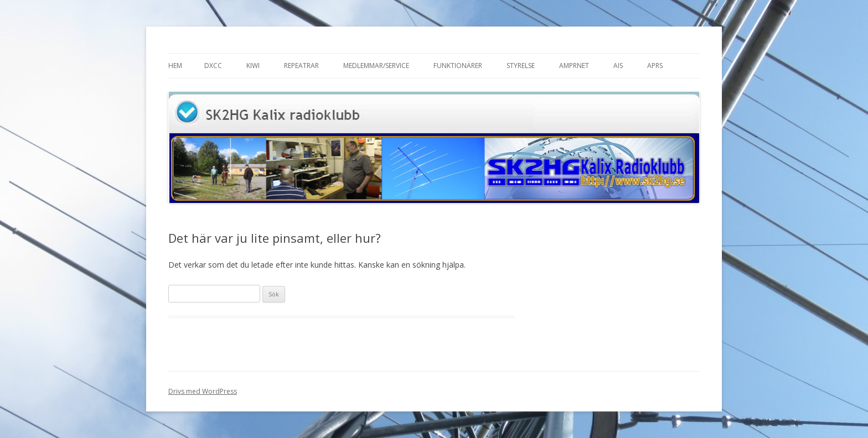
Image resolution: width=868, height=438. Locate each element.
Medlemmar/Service (376, 66)
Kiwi (253, 66)
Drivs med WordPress (203, 391)
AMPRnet (574, 66)
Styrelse (521, 66)
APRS (655, 66)
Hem (175, 66)
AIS (618, 66)
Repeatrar (301, 66)
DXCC (213, 66)
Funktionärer (458, 66)
